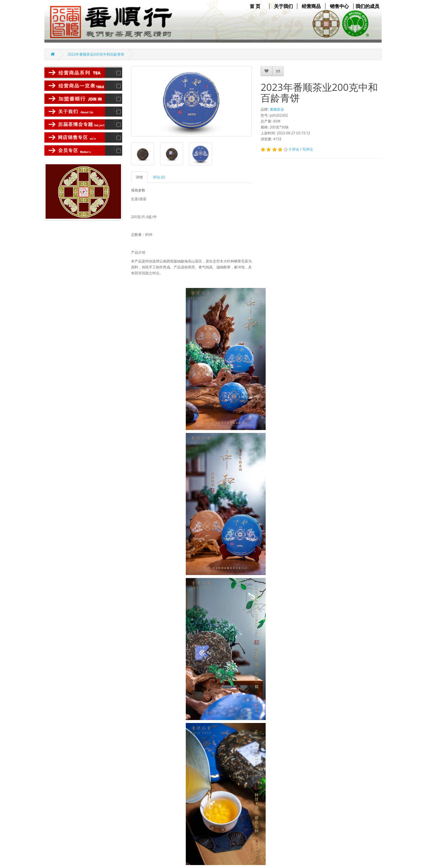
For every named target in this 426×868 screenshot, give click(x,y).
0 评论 (294, 149)
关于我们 (283, 6)
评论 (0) (159, 177)
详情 (139, 177)
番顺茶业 (277, 109)
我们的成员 (367, 6)
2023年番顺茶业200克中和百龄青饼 (96, 54)
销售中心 (339, 6)
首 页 (255, 6)
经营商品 (311, 6)
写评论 (308, 149)
